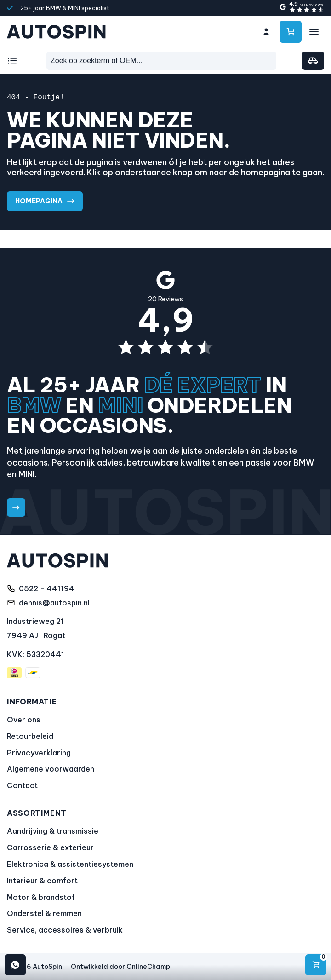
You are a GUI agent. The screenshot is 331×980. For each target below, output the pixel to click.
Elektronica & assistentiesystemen (70, 864)
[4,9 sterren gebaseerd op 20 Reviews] (301, 7)
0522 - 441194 (47, 588)
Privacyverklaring (39, 753)
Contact (22, 785)
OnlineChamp (148, 967)
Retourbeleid (30, 736)
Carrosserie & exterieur (50, 847)
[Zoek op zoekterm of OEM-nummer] (161, 61)
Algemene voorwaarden (51, 769)
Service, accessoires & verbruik (65, 930)
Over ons (24, 720)
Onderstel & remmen (44, 914)
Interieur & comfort (42, 881)
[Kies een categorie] (14, 61)
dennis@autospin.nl (54, 603)
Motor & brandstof (41, 897)
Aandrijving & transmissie (53, 831)
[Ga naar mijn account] (266, 32)
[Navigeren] (316, 965)
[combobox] (161, 61)
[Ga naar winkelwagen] (291, 32)
